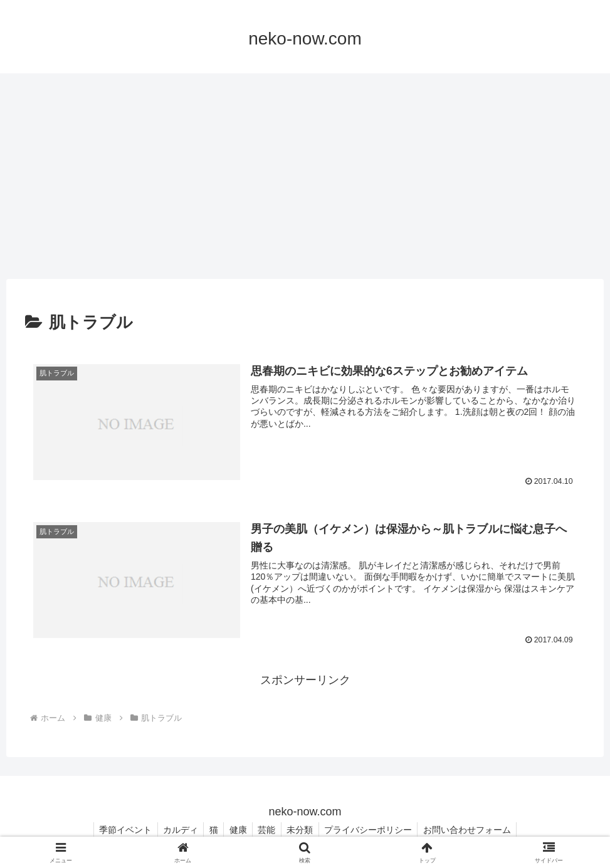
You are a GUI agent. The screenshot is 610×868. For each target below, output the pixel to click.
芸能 (268, 829)
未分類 (303, 829)
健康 (237, 829)
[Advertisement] (305, 176)
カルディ (176, 829)
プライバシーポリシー (373, 829)
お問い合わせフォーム (474, 829)
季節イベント (118, 829)
